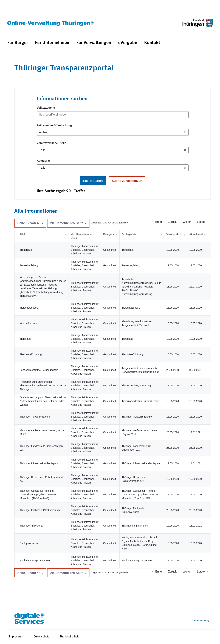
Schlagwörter (130, 234)
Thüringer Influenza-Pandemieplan (39, 463)
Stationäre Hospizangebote (35, 560)
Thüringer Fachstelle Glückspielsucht (40, 510)
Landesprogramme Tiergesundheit (39, 370)
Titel (22, 234)
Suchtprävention (29, 543)
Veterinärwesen (28, 323)
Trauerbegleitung (29, 265)
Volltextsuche (46, 108)
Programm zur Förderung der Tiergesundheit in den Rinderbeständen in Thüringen (43, 386)
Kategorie (43, 161)
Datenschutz (42, 636)
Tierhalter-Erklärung (31, 354)
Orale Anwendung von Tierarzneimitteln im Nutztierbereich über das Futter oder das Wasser (43, 401)
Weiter (187, 222)
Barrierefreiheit (69, 636)
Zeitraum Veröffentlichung (54, 125)
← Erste (157, 222)
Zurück (172, 222)
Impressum (16, 636)
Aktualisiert (196, 234)
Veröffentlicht (174, 234)
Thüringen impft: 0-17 (32, 526)
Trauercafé (26, 250)
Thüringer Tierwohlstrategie (35, 417)
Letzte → (203, 222)
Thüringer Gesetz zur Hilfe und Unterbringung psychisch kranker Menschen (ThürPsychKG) (38, 494)
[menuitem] (18, 43)
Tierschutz (26, 339)
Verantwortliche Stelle (51, 143)
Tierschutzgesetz (29, 308)
